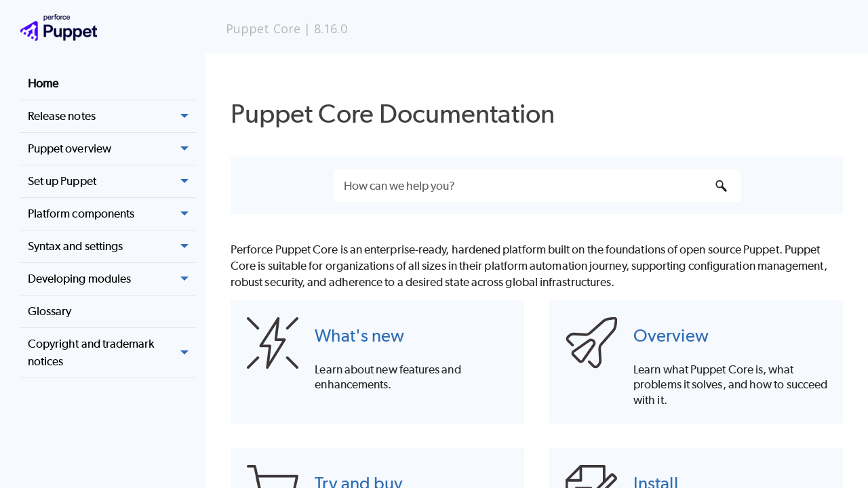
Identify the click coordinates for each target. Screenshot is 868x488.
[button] (185, 116)
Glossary (50, 311)
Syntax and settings (112, 247)
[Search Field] (537, 186)
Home (43, 83)
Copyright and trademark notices (112, 353)
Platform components (112, 214)
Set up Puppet (112, 182)
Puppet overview (112, 149)
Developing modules (112, 279)
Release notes (112, 117)
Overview (671, 335)
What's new (359, 335)
